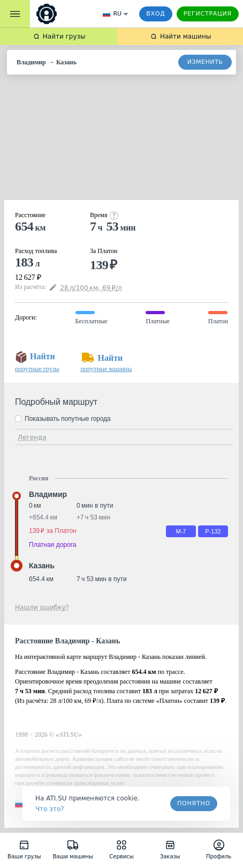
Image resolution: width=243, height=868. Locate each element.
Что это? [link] (50, 809)
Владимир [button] (48, 494)
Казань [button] (42, 566)
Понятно (194, 803)
